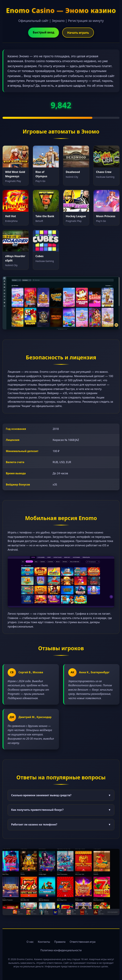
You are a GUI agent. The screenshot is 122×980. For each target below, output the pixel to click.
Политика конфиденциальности (61, 950)
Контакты (44, 942)
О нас (30, 942)
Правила (60, 942)
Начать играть (78, 33)
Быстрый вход (44, 32)
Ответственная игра (82, 942)
